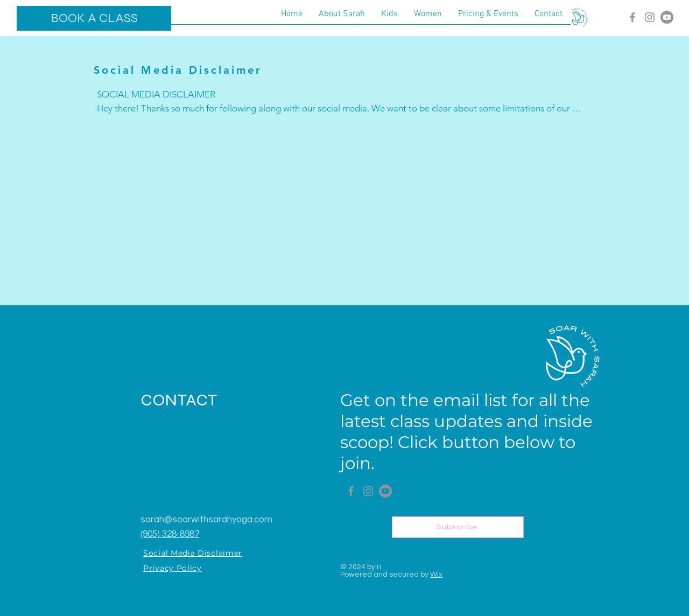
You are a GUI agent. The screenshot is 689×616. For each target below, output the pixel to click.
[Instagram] (650, 17)
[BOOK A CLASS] (94, 18)
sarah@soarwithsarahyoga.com (206, 520)
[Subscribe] (458, 527)
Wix (436, 575)
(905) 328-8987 (170, 534)
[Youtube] (667, 17)
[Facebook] (632, 17)
